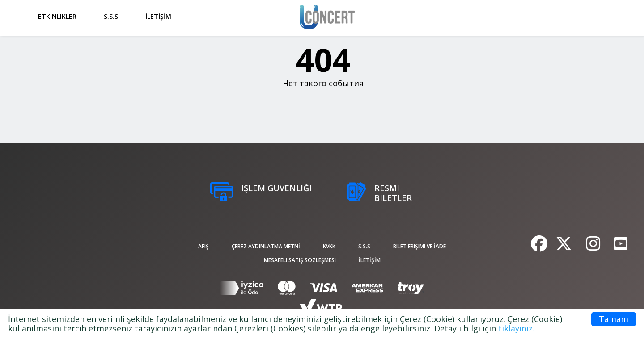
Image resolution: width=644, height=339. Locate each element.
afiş (203, 246)
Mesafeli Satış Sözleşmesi (300, 260)
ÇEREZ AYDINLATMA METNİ (266, 246)
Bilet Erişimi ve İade (419, 246)
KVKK (329, 246)
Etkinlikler (57, 16)
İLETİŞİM (158, 16)
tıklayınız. (516, 328)
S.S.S (111, 16)
